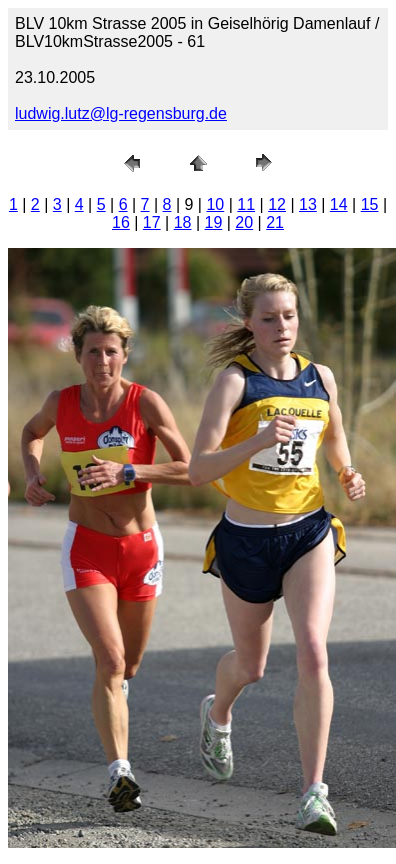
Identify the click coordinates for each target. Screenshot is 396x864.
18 (183, 222)
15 (370, 204)
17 (152, 222)
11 (246, 204)
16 (121, 222)
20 (244, 222)
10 (215, 204)
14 (339, 204)
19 (214, 222)
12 (277, 204)
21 (275, 222)
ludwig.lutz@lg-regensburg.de (121, 113)
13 (308, 204)
